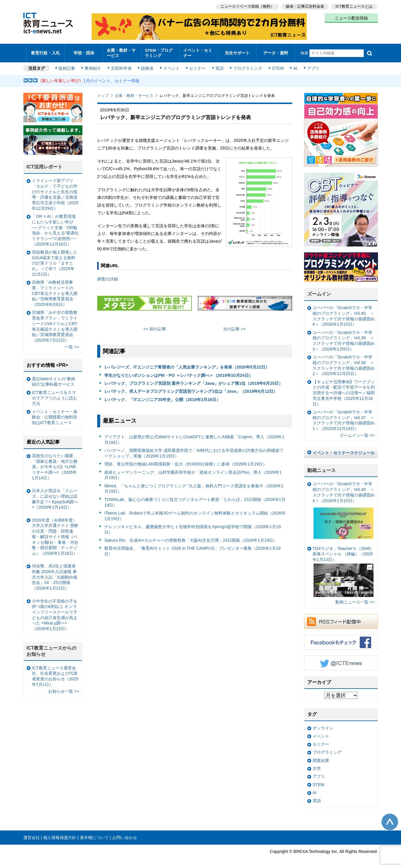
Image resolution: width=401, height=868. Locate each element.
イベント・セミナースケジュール (344, 450)
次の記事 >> (234, 326)
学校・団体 (84, 52)
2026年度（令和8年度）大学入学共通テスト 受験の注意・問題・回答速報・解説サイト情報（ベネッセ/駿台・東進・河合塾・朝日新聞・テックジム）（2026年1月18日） (55, 534)
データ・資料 (276, 52)
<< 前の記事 (155, 326)
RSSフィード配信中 (341, 619)
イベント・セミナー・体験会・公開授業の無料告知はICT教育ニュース (55, 414)
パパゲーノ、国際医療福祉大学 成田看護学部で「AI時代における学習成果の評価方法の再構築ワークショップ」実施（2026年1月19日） (194, 451)
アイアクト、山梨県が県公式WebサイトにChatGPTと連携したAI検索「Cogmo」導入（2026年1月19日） (194, 437)
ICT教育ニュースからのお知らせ (52, 648)
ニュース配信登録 (351, 18)
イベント (171, 66)
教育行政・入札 (45, 52)
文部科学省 (121, 66)
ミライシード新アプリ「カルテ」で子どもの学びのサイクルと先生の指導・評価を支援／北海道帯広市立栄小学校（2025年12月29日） (55, 192)
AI (294, 66)
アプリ (311, 66)
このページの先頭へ (390, 819)
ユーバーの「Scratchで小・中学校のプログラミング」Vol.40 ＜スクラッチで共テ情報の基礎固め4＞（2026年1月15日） (344, 313)
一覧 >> (72, 344)
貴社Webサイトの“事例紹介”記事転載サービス (53, 379)
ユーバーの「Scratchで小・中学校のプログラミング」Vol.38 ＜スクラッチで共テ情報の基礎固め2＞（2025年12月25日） (344, 363)
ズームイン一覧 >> (357, 433)
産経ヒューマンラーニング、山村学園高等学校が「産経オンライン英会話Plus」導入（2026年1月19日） (193, 472)
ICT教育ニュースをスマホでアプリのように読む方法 (55, 395)
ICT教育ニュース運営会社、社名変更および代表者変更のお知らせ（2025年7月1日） (55, 673)
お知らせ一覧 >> (64, 688)
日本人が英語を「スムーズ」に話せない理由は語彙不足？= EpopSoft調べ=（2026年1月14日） (55, 496)
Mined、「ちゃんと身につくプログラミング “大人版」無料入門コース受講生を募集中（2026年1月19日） (194, 486)
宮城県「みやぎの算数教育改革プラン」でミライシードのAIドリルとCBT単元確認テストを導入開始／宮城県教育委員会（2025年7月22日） (55, 324)
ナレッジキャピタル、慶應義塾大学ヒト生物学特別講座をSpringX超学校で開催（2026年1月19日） (193, 527)
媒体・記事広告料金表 (305, 6)
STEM (276, 66)
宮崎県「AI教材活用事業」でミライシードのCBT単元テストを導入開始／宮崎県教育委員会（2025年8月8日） (55, 291)
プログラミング (247, 66)
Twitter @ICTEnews (341, 660)
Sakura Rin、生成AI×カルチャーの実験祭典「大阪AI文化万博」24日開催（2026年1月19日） (191, 537)
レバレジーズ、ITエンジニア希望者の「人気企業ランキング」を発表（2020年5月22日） (187, 364)
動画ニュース (322, 467)
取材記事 (68, 66)
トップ (103, 93)
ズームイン (319, 291)
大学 (317, 766)
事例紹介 (93, 66)
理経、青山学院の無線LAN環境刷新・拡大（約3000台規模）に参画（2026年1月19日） (186, 461)
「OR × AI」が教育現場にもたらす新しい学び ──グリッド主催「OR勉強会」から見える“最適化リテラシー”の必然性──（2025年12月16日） (55, 228)
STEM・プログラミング (160, 51)
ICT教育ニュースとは (354, 6)
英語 (219, 66)
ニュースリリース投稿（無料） (247, 6)
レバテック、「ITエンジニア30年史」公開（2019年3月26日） (162, 397)
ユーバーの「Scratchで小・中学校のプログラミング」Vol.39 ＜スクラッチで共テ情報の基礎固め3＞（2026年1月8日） (344, 338)
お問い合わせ (125, 835)
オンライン (323, 725)
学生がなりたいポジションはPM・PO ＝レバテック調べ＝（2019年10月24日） (178, 372)
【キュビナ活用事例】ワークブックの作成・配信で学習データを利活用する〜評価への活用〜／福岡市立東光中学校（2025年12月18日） (344, 390)
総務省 (147, 66)
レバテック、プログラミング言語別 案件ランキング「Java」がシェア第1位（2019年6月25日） (194, 380)
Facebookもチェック (341, 639)
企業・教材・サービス (120, 51)
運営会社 (32, 835)
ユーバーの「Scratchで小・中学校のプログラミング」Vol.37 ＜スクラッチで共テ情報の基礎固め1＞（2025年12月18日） (344, 417)
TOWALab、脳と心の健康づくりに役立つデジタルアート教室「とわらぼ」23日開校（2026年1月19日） (195, 499)
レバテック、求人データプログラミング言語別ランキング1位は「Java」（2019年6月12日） (191, 389)
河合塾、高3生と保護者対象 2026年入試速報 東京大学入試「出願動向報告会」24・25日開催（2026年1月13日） (55, 574)
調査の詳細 (108, 276)
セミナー (197, 66)
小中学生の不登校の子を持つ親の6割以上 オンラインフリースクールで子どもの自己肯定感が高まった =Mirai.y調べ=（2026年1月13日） (55, 612)
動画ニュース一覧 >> (355, 599)
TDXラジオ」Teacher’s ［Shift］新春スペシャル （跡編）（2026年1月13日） (343, 569)
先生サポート (237, 52)
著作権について (94, 835)
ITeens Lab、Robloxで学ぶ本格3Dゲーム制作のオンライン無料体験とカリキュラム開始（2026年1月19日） (195, 513)
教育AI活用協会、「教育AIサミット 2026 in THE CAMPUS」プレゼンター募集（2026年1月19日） (193, 548)
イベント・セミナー (197, 51)
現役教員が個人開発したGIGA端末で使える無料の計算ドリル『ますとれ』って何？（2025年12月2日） (55, 260)
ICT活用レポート (45, 164)
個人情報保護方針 (60, 835)
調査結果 (321, 757)
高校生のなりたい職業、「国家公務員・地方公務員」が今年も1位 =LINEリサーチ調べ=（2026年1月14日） (55, 464)
